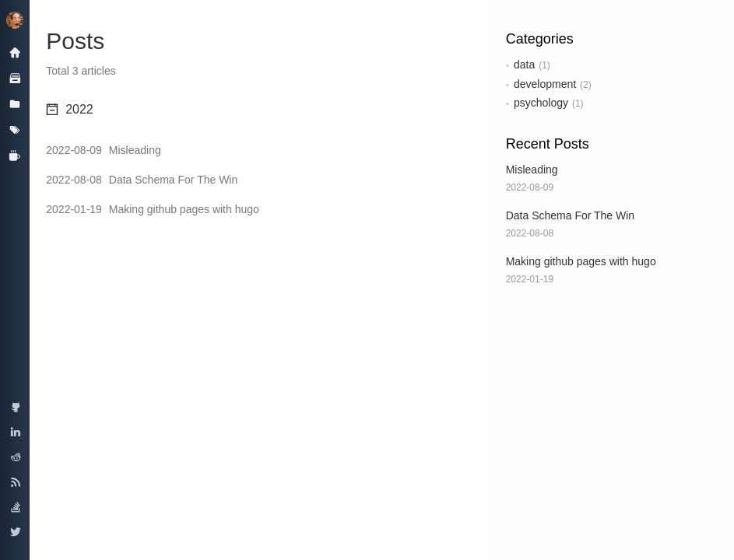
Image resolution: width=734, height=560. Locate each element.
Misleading (532, 170)
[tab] (260, 110)
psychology (541, 103)
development (545, 84)
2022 (69, 109)
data (524, 65)
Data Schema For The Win (570, 215)
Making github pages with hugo (581, 261)
